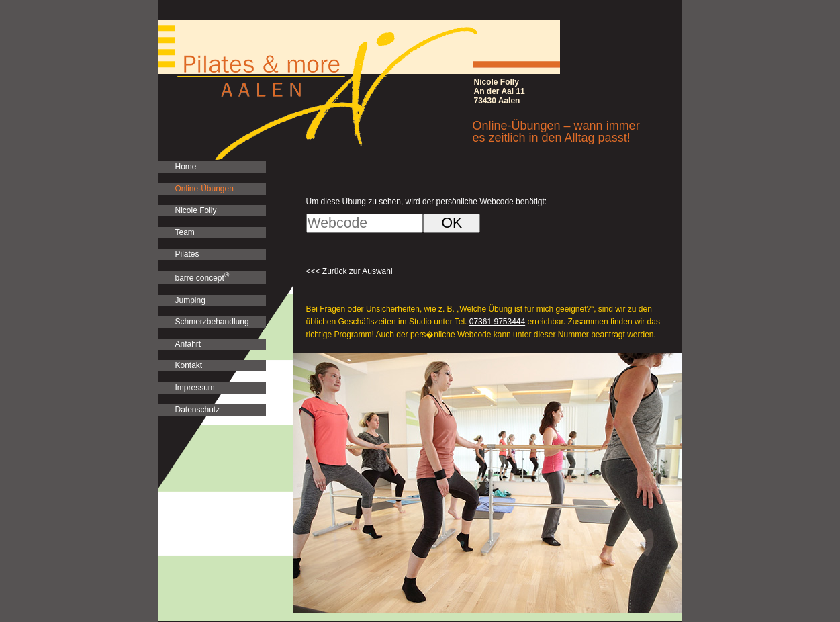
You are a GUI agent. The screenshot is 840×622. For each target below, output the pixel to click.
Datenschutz (198, 410)
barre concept (202, 277)
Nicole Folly (196, 210)
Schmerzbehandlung (212, 322)
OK (452, 223)
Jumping (190, 300)
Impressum (195, 388)
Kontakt (189, 365)
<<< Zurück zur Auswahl (349, 271)
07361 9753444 (497, 322)
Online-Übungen (204, 189)
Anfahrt (188, 344)
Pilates (187, 254)
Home (186, 167)
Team (185, 232)
